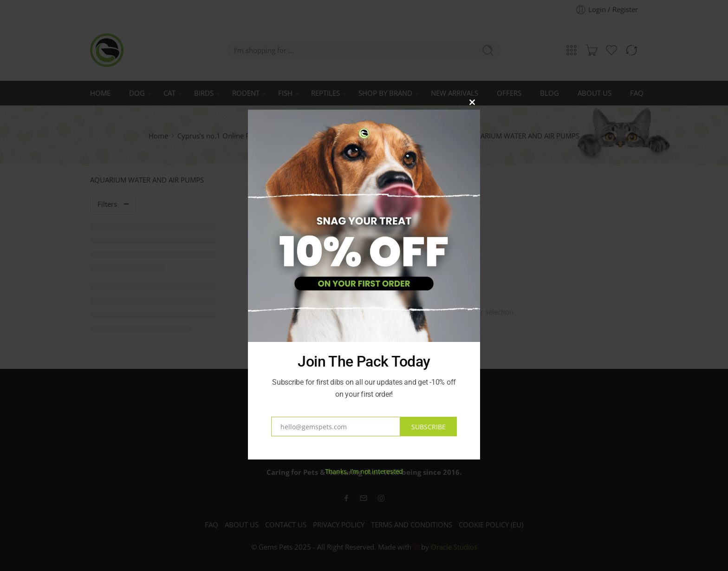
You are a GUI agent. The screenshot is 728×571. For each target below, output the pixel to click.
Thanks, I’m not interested (364, 471)
